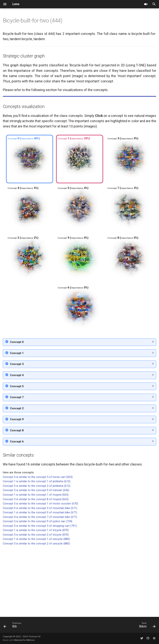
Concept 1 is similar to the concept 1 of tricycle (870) (36, 597)
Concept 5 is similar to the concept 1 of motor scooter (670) (40, 570)
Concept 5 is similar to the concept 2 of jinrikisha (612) (37, 553)
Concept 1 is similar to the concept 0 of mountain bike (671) (40, 579)
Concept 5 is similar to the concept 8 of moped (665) (36, 566)
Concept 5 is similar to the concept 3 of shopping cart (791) (40, 593)
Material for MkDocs (24, 640)
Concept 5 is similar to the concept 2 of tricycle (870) (36, 602)
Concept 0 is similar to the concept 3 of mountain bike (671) (40, 575)
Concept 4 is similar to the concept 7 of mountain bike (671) (40, 584)
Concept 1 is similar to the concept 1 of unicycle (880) (36, 606)
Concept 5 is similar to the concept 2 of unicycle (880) (36, 610)
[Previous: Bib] (13, 626)
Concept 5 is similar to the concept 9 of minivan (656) (36, 557)
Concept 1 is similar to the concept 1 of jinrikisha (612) (37, 548)
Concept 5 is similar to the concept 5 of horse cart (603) (38, 544)
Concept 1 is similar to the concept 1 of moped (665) (36, 562)
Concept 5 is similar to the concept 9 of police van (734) (38, 588)
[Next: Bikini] (147, 626)
